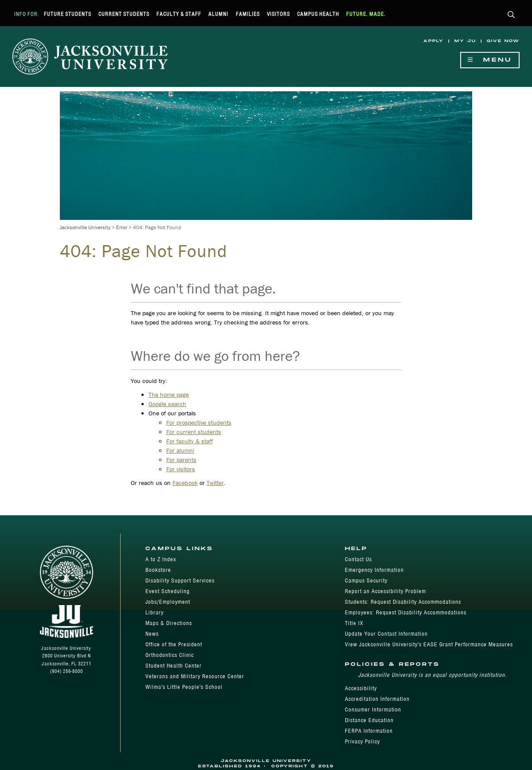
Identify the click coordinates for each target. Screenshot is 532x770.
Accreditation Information (377, 699)
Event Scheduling (168, 591)
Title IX (354, 623)
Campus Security (366, 580)
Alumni (218, 14)
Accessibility (361, 688)
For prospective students (199, 422)
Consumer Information (373, 709)
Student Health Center (174, 666)
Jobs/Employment (168, 602)
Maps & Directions (169, 623)
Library (155, 612)
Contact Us (358, 559)
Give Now (503, 41)
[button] (511, 15)
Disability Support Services (180, 580)
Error (122, 227)
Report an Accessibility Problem (385, 591)
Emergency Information (374, 570)
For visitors (181, 469)
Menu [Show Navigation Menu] (490, 60)
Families (248, 14)
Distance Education (369, 720)
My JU (465, 41)
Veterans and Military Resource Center (195, 676)
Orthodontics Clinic (170, 655)
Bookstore (158, 570)
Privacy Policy (362, 741)
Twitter (215, 483)
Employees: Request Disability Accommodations (406, 612)
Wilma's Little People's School (184, 687)
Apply (434, 41)
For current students (194, 432)
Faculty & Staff (179, 14)
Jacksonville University (85, 227)
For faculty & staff (190, 441)
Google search (167, 404)
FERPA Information (369, 731)
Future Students (68, 14)
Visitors (278, 14)
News (152, 634)
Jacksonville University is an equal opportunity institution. (432, 675)
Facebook (185, 483)
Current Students (124, 14)
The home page (169, 395)
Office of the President (174, 644)
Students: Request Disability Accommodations (403, 602)
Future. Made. (366, 14)
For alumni (180, 450)
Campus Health (318, 14)
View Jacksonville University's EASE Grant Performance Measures (429, 644)
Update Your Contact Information (386, 634)
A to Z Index (161, 559)
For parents (181, 460)
